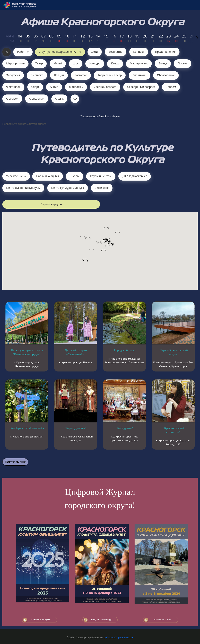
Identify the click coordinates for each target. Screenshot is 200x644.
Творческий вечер (110, 75)
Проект (183, 63)
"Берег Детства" (76, 428)
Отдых (59, 98)
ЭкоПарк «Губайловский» (27, 428)
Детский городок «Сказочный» (76, 352)
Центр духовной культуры (23, 188)
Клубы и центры (101, 176)
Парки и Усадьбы (47, 176)
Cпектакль (139, 75)
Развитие (81, 75)
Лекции (59, 75)
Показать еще (15, 462)
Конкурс (95, 63)
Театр (39, 63)
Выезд (163, 63)
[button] (108, 248)
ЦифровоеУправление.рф (118, 637)
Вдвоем (171, 87)
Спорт (35, 87)
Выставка (37, 75)
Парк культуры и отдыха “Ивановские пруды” (27, 352)
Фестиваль (13, 87)
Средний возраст (105, 87)
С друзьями (37, 98)
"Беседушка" (124, 428)
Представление (165, 52)
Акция (54, 87)
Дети (95, 52)
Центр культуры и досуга (68, 188)
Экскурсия (13, 75)
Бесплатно (116, 52)
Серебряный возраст (141, 87)
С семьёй (12, 98)
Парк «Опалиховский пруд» (174, 352)
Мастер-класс (139, 63)
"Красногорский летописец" (174, 430)
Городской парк (124, 350)
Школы (75, 176)
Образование (166, 75)
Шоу (76, 63)
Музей (58, 63)
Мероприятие (15, 63)
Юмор (115, 63)
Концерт (139, 52)
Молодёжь (76, 87)
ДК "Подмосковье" (135, 176)
